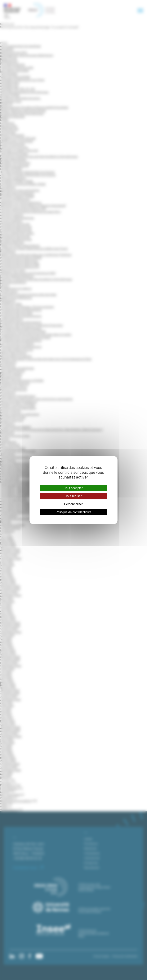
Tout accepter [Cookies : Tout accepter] (73, 488)
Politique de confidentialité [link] (73, 512)
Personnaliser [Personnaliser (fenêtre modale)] (73, 504)
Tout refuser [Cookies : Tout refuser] (73, 496)
